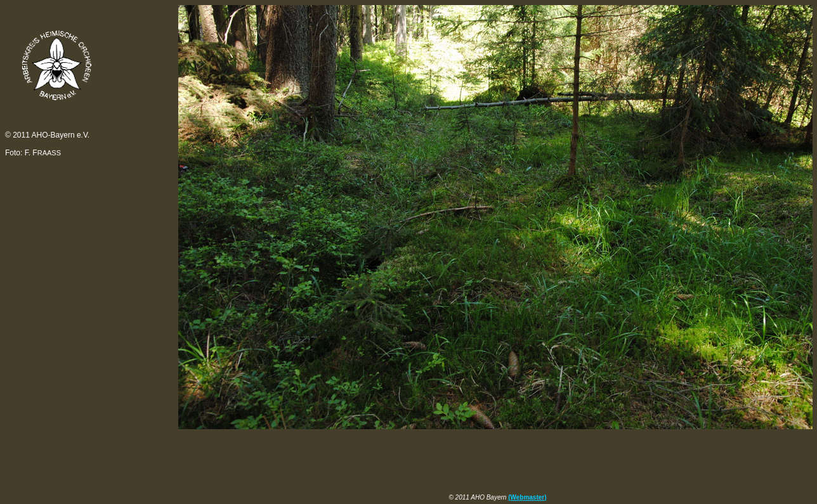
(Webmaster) (527, 497)
